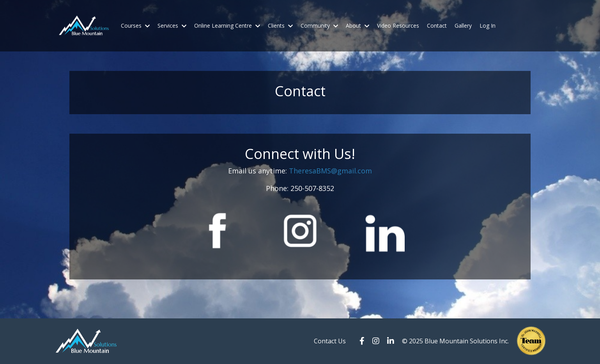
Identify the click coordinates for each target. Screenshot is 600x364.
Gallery (463, 26)
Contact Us (330, 341)
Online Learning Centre (227, 26)
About (358, 26)
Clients (280, 26)
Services (172, 26)
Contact (437, 26)
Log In (488, 26)
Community (319, 26)
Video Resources (398, 26)
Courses (135, 26)
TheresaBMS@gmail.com (330, 171)
